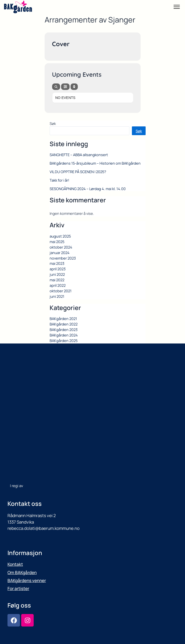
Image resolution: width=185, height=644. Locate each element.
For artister (18, 588)
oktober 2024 (61, 247)
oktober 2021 (61, 291)
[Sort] (74, 87)
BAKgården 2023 (64, 329)
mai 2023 (57, 263)
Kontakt (15, 564)
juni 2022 (57, 274)
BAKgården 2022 (64, 324)
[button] (177, 7)
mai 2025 (57, 242)
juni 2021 (57, 296)
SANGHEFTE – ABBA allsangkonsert (79, 155)
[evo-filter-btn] (65, 87)
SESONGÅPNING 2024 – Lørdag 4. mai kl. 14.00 (88, 189)
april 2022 (58, 285)
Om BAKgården (22, 572)
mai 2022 (57, 280)
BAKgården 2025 (64, 340)
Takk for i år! (59, 180)
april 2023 (58, 269)
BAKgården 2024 (64, 335)
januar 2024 (60, 253)
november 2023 (63, 258)
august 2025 (60, 236)
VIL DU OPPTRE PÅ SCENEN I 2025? (78, 172)
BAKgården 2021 (63, 319)
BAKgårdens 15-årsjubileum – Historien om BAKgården (95, 163)
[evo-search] (56, 87)
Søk (53, 123)
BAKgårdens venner (27, 580)
